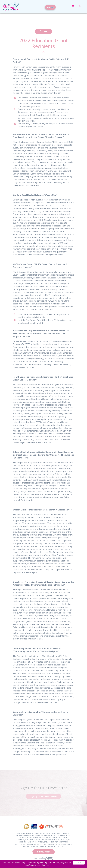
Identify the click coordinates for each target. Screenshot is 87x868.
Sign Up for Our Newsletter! (43, 796)
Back (43, 31)
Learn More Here (43, 865)
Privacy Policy (44, 852)
